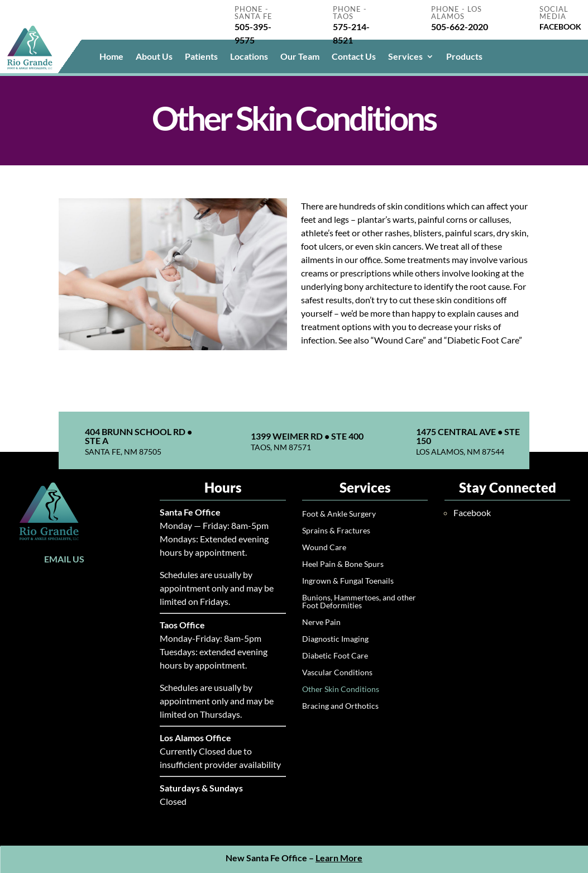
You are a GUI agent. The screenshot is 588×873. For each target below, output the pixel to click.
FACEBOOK (560, 27)
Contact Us (354, 57)
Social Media (554, 13)
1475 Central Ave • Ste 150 (468, 436)
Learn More (339, 858)
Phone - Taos (350, 13)
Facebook (472, 512)
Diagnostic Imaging (335, 639)
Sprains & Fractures (336, 531)
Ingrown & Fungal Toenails (348, 581)
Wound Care (324, 548)
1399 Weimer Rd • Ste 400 (307, 436)
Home (111, 57)
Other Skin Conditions (341, 690)
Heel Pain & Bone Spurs (343, 564)
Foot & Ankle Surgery (339, 514)
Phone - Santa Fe (254, 13)
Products (464, 57)
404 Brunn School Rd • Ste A (138, 436)
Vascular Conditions (337, 673)
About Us (154, 57)
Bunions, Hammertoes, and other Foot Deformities (359, 602)
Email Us (64, 559)
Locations (249, 57)
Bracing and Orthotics (340, 706)
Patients (201, 57)
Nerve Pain (321, 622)
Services (405, 57)
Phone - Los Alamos (456, 13)
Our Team (300, 57)
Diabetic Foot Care (335, 656)
